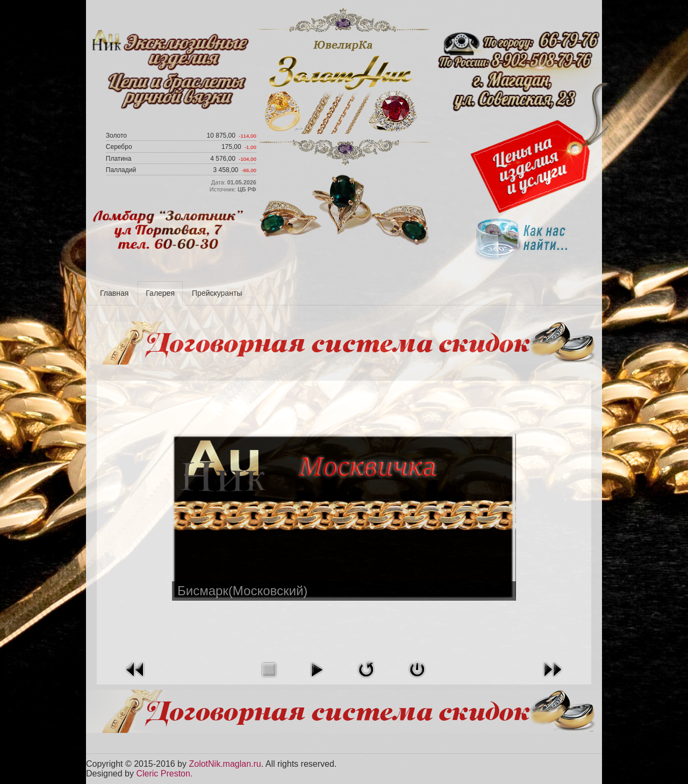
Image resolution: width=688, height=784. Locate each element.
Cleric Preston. (164, 774)
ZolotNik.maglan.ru (225, 764)
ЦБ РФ (247, 189)
